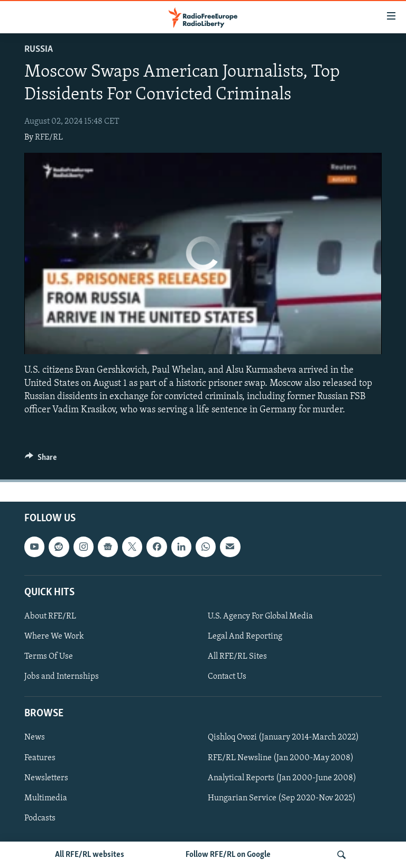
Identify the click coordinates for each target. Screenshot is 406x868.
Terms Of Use (49, 657)
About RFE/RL (50, 616)
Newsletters (46, 778)
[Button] (41, 460)
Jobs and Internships (62, 677)
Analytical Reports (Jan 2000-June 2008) (282, 778)
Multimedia (46, 798)
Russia (39, 49)
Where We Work (54, 636)
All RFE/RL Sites (237, 657)
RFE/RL (49, 137)
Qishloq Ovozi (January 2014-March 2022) (283, 738)
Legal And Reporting (245, 636)
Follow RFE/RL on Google (228, 855)
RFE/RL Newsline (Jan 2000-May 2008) (281, 758)
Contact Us (227, 677)
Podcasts (40, 818)
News (35, 738)
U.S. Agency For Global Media (260, 616)
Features (40, 758)
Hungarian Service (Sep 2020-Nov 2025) (282, 798)
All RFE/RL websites (90, 855)
